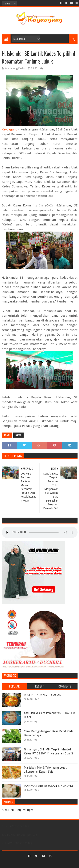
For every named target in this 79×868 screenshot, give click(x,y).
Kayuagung (10, 129)
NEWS (18, 435)
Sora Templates (33, 863)
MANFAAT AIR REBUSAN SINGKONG (48, 786)
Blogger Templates (58, 863)
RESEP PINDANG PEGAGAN (43, 695)
